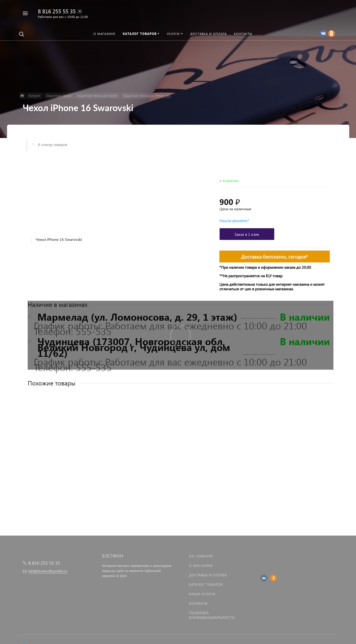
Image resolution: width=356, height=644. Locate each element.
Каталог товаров (206, 584)
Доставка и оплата (208, 575)
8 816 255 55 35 (57, 11)
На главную (201, 556)
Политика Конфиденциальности (212, 615)
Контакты (198, 603)
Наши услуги (202, 594)
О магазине (201, 566)
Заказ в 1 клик (247, 234)
